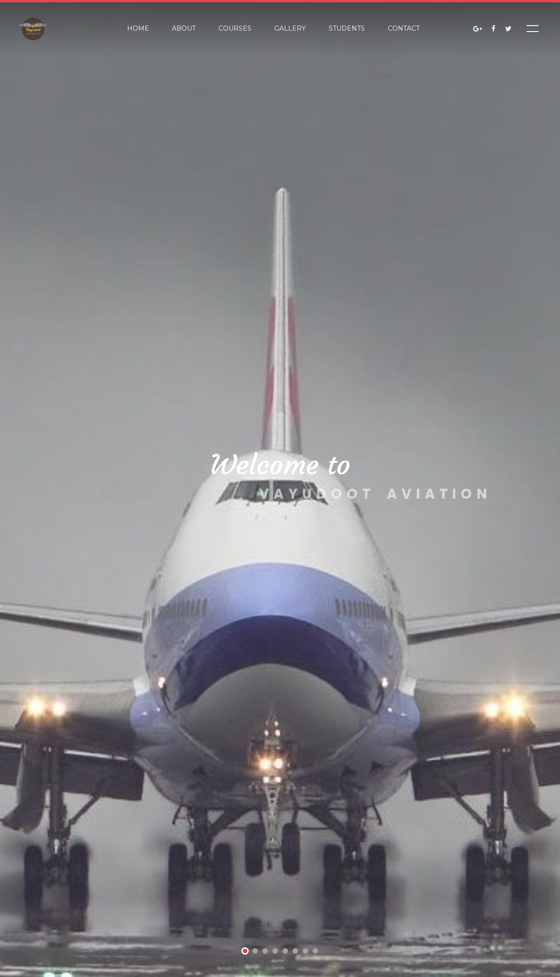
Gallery (290, 28)
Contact (404, 28)
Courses (235, 28)
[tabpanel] (280, 488)
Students (347, 28)
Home (138, 28)
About (184, 28)
